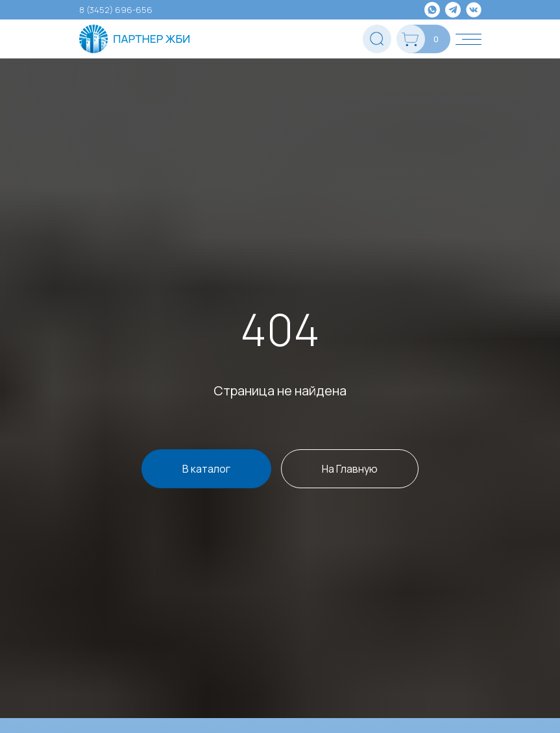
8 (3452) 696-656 (116, 10)
